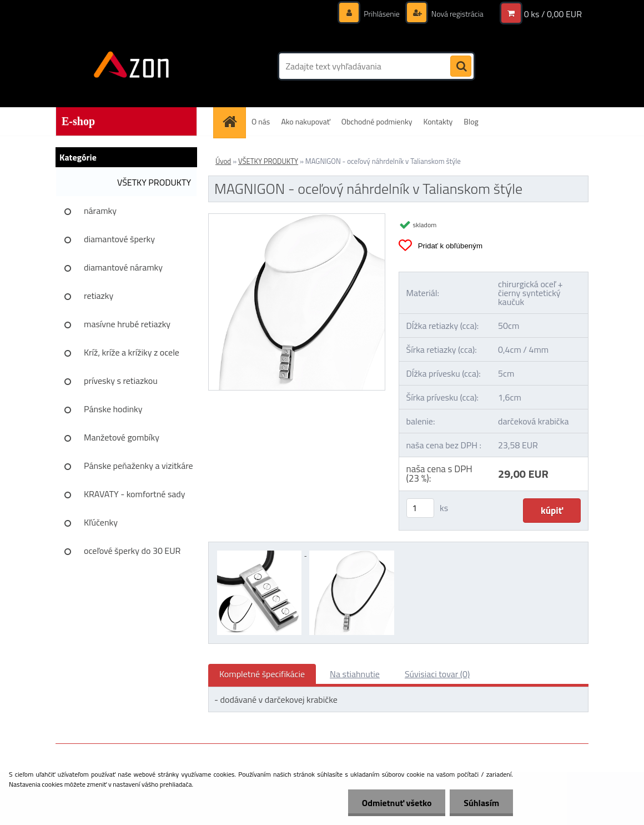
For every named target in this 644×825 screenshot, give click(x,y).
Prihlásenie (382, 14)
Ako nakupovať (305, 121)
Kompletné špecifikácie (262, 674)
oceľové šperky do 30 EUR (132, 551)
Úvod (223, 161)
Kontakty (438, 121)
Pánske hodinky (113, 409)
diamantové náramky (123, 267)
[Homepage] (233, 121)
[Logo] (132, 66)
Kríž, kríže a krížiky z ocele (132, 352)
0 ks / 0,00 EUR (553, 14)
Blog (471, 121)
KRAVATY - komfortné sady (135, 494)
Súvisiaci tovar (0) (437, 674)
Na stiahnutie (355, 674)
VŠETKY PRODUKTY (154, 182)
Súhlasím (481, 803)
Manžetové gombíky (122, 437)
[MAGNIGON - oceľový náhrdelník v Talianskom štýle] (297, 218)
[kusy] (420, 508)
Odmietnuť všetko (396, 803)
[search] (461, 67)
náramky (100, 211)
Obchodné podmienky (377, 121)
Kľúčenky (101, 522)
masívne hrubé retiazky (127, 324)
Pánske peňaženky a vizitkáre (139, 466)
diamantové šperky (119, 239)
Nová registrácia (457, 14)
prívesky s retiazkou (121, 381)
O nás (261, 121)
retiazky (99, 296)
